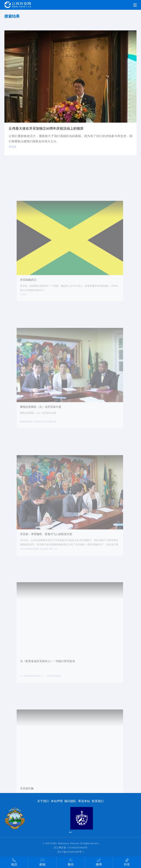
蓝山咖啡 (47, 559)
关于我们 (43, 801)
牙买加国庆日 (33, 292)
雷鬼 (53, 559)
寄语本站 (84, 801)
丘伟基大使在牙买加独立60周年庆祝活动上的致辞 (47, 132)
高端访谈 (54, 432)
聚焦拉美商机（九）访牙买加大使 (44, 419)
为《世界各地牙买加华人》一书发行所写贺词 (50, 674)
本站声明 (57, 801)
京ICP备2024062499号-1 (70, 852)
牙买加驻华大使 (44, 432)
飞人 (57, 559)
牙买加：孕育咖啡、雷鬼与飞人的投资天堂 (49, 546)
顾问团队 (70, 801)
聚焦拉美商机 (31, 432)
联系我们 (98, 801)
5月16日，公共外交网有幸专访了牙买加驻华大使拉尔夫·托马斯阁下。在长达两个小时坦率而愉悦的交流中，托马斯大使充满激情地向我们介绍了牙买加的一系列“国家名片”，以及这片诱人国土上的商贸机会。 (69, 554)
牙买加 (14, 150)
